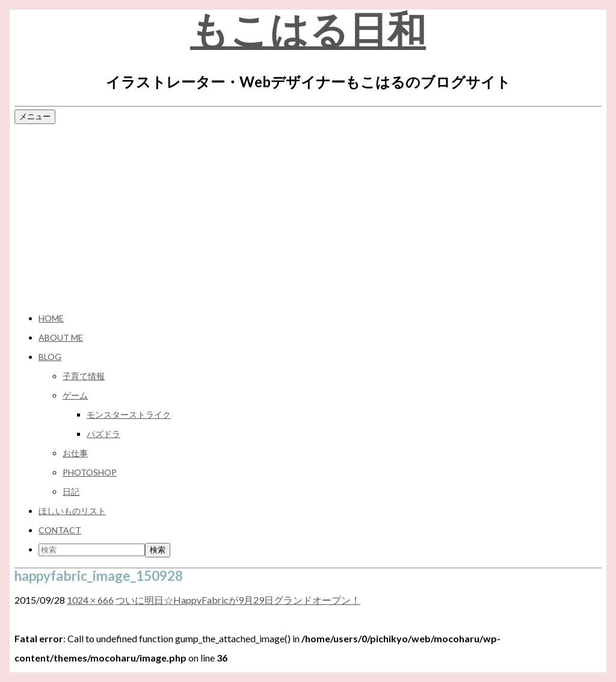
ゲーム (75, 395)
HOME (51, 318)
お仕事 (75, 453)
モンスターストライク (129, 414)
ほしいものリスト (72, 511)
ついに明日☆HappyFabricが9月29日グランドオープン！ (238, 600)
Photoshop (90, 472)
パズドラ (103, 434)
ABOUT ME (61, 337)
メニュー (35, 116)
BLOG (50, 357)
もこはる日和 (308, 29)
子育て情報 (84, 376)
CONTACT (60, 530)
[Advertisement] (308, 216)
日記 (71, 491)
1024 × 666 (90, 600)
